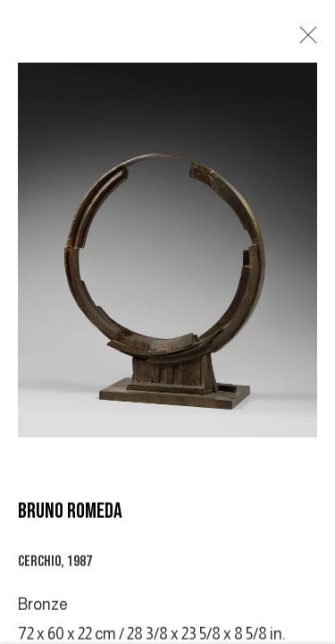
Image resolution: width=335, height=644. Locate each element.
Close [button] (304, 40)
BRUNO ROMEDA (70, 512)
